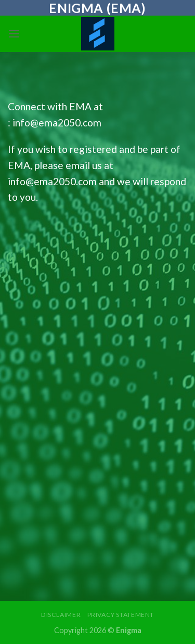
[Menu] (14, 34)
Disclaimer (61, 615)
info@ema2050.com (57, 123)
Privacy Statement (121, 615)
